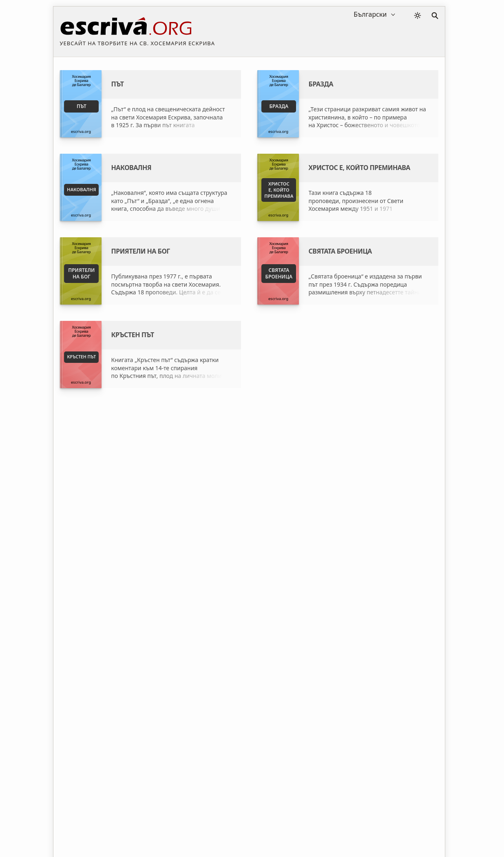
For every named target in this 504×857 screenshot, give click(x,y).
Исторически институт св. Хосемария (332, 509)
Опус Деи (293, 523)
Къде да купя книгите (177, 523)
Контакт (404, 826)
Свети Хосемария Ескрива (183, 537)
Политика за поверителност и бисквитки (223, 826)
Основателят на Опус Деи (316, 537)
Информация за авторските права (336, 826)
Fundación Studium (174, 509)
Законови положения (127, 826)
